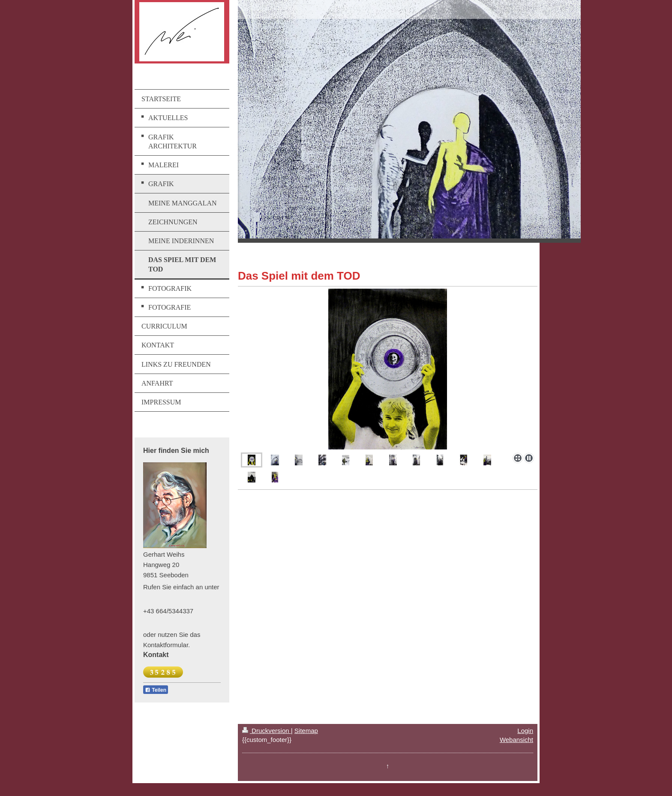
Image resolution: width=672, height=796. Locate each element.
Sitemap (306, 731)
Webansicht (516, 740)
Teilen (156, 690)
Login (525, 731)
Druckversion (267, 731)
